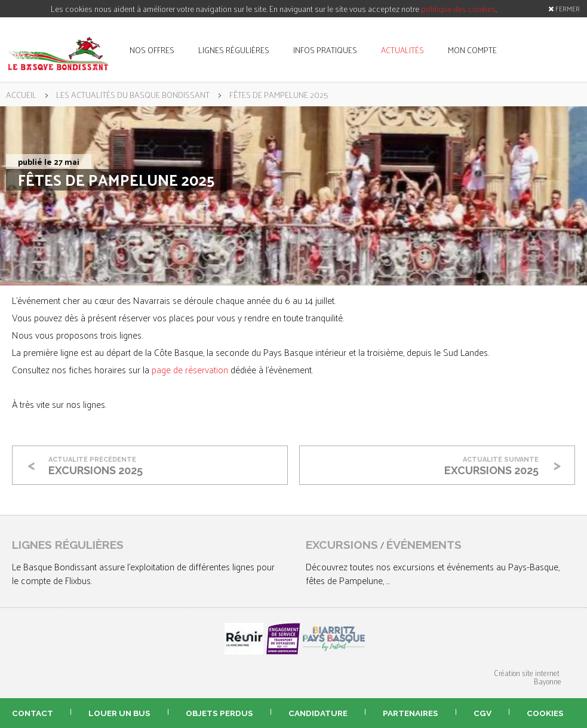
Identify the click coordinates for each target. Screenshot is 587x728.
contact (33, 713)
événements (424, 545)
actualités (402, 50)
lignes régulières (234, 50)
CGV (482, 713)
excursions (342, 545)
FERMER (564, 8)
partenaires (411, 713)
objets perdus (219, 713)
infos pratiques (325, 50)
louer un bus (119, 713)
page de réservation (190, 369)
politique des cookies (458, 9)
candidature (318, 713)
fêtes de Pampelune (344, 580)
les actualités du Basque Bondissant (133, 94)
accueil (21, 94)
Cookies (545, 713)
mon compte (472, 50)
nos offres (152, 50)
